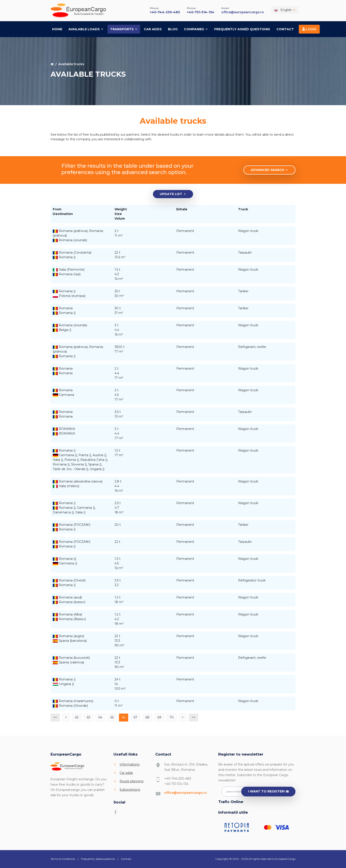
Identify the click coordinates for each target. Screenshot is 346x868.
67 (135, 717)
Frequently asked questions (242, 29)
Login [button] (309, 29)
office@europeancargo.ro (243, 12)
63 (88, 717)
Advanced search (270, 170)
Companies (196, 29)
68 (147, 717)
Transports (124, 29)
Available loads (86, 29)
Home (57, 29)
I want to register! (268, 791)
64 (100, 717)
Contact (285, 29)
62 (77, 717)
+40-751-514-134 (201, 12)
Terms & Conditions (63, 859)
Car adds (153, 29)
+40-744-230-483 (165, 12)
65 (112, 717)
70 (172, 717)
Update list (173, 194)
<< (55, 717)
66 (124, 717)
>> (194, 717)
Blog (173, 29)
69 (159, 717)
